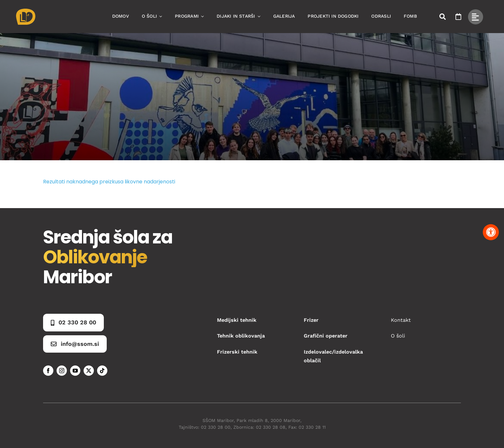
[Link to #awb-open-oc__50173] (443, 17)
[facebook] (48, 371)
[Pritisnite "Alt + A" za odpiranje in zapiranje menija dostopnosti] (491, 232)
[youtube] (75, 371)
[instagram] (62, 371)
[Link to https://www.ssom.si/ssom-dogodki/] (458, 17)
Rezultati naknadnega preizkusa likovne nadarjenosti (109, 182)
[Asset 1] (26, 11)
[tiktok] (102, 371)
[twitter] (89, 371)
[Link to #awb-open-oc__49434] (476, 17)
